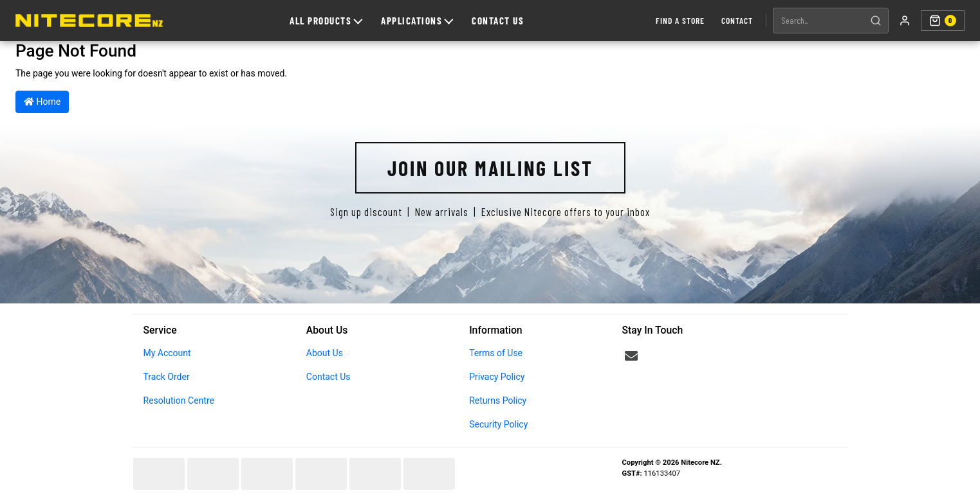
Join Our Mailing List (490, 168)
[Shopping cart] (943, 21)
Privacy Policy (497, 377)
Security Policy (498, 424)
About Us (325, 353)
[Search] (876, 21)
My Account (167, 353)
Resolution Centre (179, 401)
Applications (417, 21)
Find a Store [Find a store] (680, 20)
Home (42, 102)
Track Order (167, 377)
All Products (326, 21)
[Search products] (818, 21)
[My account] (905, 21)
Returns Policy (498, 401)
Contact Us (498, 21)
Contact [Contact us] (737, 20)
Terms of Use (496, 353)
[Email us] (631, 356)
